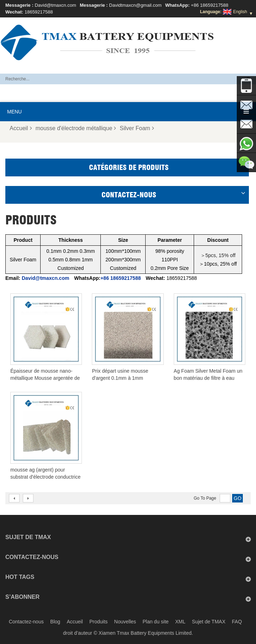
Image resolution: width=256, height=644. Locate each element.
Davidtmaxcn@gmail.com (135, 5)
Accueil (21, 128)
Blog (55, 622)
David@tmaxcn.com (55, 5)
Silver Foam (137, 128)
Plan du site (155, 622)
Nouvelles (125, 622)
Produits (98, 622)
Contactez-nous (26, 622)
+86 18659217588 (210, 5)
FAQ (237, 622)
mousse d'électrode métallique (76, 128)
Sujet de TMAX (209, 622)
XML (180, 622)
